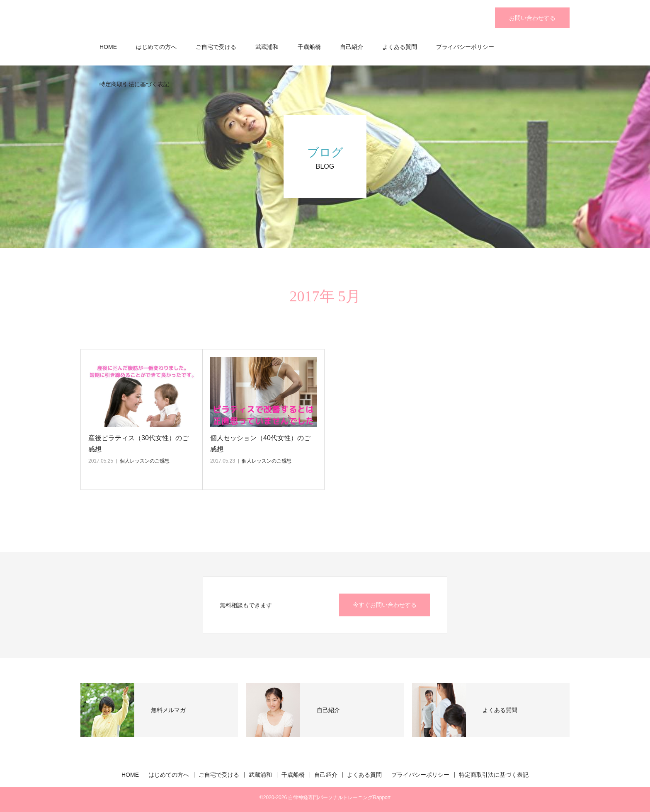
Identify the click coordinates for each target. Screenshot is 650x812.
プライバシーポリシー (465, 47)
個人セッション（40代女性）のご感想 (260, 444)
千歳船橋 (309, 47)
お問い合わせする (532, 18)
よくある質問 (400, 47)
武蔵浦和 (267, 47)
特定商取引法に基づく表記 (134, 84)
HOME (108, 47)
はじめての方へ (156, 47)
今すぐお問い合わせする (385, 605)
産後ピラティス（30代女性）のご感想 (138, 444)
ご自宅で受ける (216, 47)
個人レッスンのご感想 (145, 461)
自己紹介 (352, 47)
